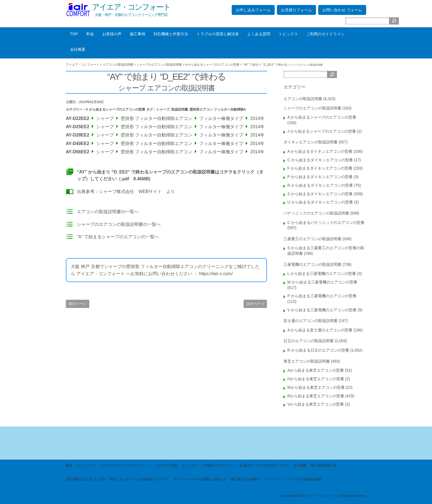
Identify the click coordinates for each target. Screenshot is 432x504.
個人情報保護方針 (324, 465)
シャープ (163, 109)
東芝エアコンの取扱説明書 (307, 361)
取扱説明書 (180, 109)
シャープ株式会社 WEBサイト (130, 191)
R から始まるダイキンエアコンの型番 (320, 185)
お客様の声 (112, 34)
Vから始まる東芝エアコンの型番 (316, 404)
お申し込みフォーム (253, 10)
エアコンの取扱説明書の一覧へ (108, 212)
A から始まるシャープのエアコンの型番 (115, 109)
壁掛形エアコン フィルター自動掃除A (218, 109)
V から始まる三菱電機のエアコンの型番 (322, 310)
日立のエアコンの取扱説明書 (309, 341)
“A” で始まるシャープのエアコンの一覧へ (118, 237)
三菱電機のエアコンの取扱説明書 (312, 264)
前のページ (78, 304)
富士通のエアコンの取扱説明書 (310, 321)
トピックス (288, 34)
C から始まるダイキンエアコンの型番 (320, 160)
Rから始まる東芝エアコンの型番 (316, 396)
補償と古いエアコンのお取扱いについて (139, 479)
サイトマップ (274, 479)
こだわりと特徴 (166, 465)
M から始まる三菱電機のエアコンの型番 (322, 282)
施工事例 (137, 34)
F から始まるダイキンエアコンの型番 (320, 168)
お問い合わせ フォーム (342, 10)
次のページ (255, 304)
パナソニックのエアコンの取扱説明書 (316, 213)
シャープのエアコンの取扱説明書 (312, 108)
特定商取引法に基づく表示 (86, 479)
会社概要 (78, 49)
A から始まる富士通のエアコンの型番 (320, 330)
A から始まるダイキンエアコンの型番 (320, 151)
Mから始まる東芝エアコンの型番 (316, 387)
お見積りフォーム (296, 10)
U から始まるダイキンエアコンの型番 (320, 202)
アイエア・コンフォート (131, 7)
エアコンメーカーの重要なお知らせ (200, 479)
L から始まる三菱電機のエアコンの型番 (322, 274)
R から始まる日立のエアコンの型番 (318, 350)
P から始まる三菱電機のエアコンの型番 (322, 296)
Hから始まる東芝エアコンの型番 (316, 379)
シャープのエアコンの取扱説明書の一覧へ (119, 224)
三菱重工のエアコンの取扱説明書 (312, 239)
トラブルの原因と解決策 (218, 34)
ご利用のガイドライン (325, 34)
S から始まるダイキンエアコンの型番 (320, 194)
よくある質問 (259, 34)
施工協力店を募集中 (245, 479)
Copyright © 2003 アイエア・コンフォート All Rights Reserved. (323, 496)
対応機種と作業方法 (171, 34)
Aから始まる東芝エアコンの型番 (316, 370)
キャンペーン (87, 465)
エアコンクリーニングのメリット (125, 465)
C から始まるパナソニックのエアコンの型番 (326, 222)
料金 (90, 34)
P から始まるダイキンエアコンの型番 (320, 177)
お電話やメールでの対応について (264, 465)
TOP (74, 34)
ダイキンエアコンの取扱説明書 (310, 142)
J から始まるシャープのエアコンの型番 (322, 131)
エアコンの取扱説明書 (303, 99)
